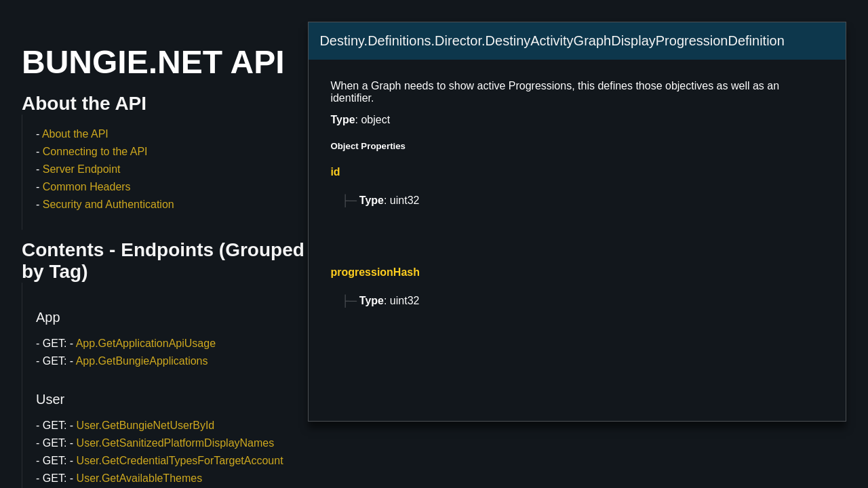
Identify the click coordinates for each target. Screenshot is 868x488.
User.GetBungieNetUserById (146, 425)
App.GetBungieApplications (142, 361)
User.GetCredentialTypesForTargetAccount (180, 461)
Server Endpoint (82, 169)
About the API (75, 134)
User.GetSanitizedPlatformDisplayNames (176, 443)
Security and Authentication (108, 204)
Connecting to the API (95, 151)
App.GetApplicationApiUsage (146, 343)
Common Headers (87, 187)
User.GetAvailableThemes (140, 478)
